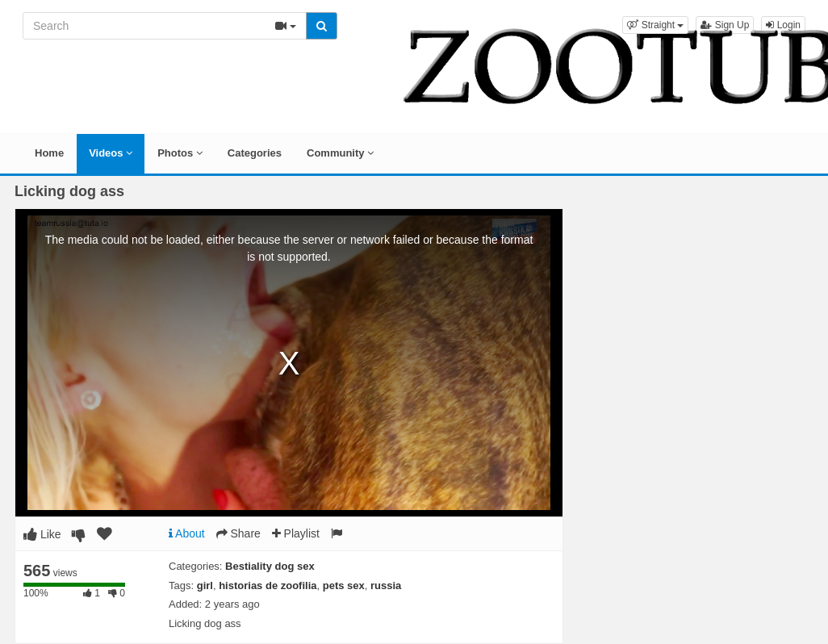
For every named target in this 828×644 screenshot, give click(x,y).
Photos (180, 153)
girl (205, 585)
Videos (111, 153)
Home (49, 153)
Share (238, 533)
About (187, 533)
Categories (255, 153)
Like (42, 534)
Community (340, 153)
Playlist (296, 533)
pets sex (344, 585)
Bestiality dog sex (270, 566)
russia (386, 585)
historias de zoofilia (268, 585)
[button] (655, 25)
